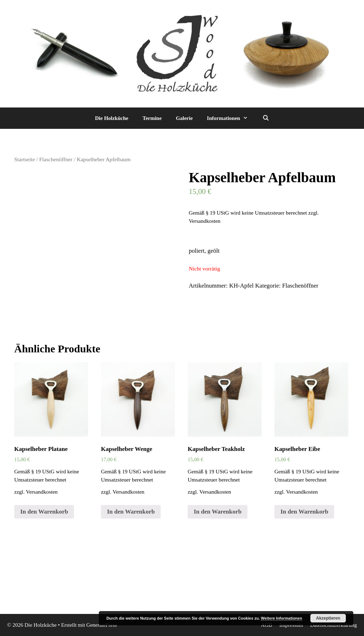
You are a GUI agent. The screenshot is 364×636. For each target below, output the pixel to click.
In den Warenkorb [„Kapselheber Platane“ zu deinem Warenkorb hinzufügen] (44, 512)
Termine (152, 118)
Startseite (25, 159)
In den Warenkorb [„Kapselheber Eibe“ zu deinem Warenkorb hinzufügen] (304, 512)
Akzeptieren (328, 618)
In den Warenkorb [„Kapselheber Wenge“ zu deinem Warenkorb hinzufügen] (131, 512)
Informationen (231, 118)
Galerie (184, 118)
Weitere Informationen (282, 618)
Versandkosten (205, 221)
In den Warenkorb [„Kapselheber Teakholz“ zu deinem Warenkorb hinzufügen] (218, 512)
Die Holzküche (112, 118)
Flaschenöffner (56, 159)
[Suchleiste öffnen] (265, 118)
